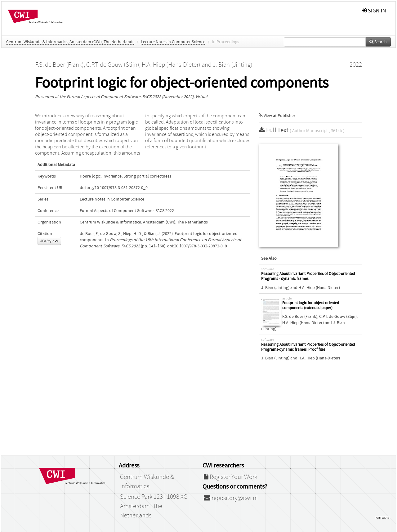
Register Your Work (230, 477)
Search (378, 42)
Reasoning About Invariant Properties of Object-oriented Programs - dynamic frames (308, 276)
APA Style (49, 241)
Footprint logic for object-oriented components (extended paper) (311, 306)
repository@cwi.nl (231, 498)
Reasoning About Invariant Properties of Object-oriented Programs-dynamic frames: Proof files (308, 347)
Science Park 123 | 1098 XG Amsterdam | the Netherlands (154, 506)
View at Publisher (277, 116)
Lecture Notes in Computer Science (173, 42)
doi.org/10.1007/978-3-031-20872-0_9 (114, 188)
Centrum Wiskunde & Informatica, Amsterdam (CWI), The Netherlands (70, 42)
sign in (374, 11)
